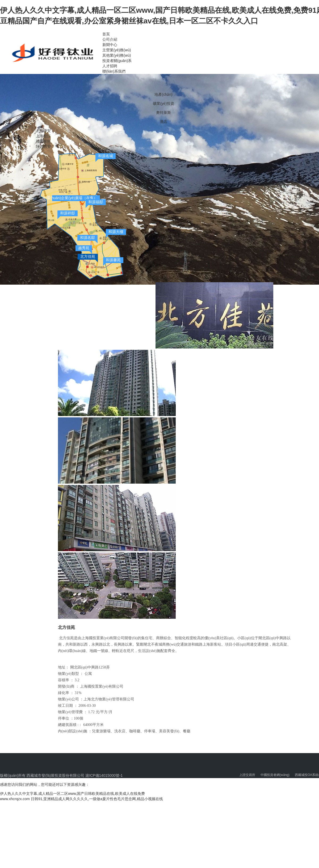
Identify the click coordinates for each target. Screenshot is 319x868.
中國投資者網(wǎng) (275, 775)
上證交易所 (247, 775)
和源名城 (106, 156)
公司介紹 (110, 39)
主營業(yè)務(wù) (117, 50)
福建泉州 (43, 141)
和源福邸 (96, 202)
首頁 (106, 34)
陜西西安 (43, 147)
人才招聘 (110, 66)
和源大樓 (116, 232)
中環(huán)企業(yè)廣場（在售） (70, 198)
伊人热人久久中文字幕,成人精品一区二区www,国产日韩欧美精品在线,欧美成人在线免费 (72, 794)
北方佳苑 (88, 256)
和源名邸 (87, 238)
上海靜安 (43, 131)
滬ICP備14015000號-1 (103, 775)
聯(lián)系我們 (114, 71)
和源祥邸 (68, 213)
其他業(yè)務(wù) (117, 55)
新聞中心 (110, 45)
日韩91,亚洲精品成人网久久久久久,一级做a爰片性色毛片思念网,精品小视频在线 (97, 799)
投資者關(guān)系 (117, 61)
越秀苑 (84, 248)
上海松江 (43, 136)
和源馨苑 (113, 260)
